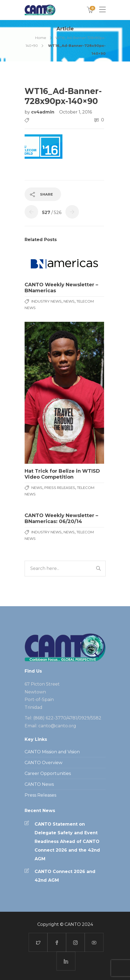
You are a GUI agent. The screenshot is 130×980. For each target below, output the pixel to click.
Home (41, 38)
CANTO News (39, 784)
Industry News (46, 301)
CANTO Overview (44, 763)
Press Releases (60, 488)
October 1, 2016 (76, 112)
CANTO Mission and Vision (52, 752)
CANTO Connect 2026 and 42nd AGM (65, 876)
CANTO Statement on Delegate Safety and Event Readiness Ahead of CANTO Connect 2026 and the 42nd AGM (67, 841)
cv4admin (43, 112)
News (69, 301)
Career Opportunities (48, 773)
